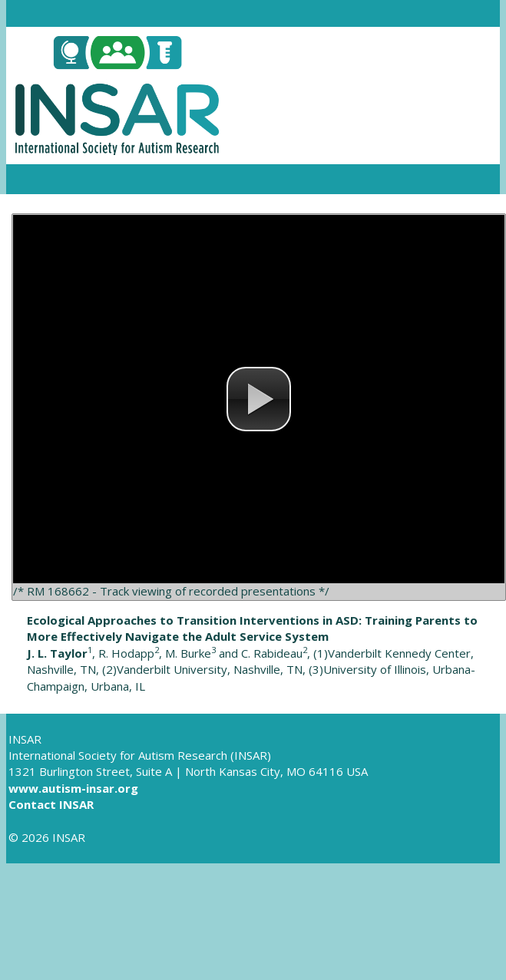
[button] (259, 399)
